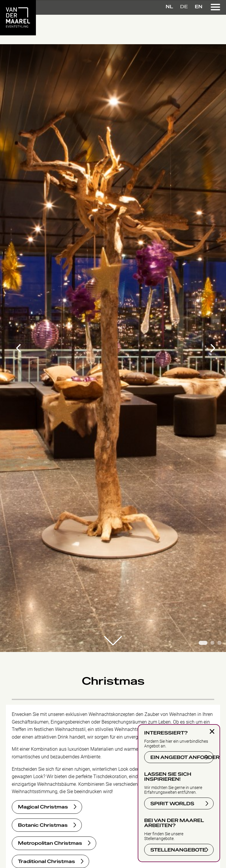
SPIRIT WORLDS (172, 804)
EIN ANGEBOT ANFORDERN (182, 757)
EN (199, 7)
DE (184, 7)
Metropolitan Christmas (50, 843)
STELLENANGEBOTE (178, 850)
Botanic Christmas (43, 825)
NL (169, 7)
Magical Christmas (43, 807)
